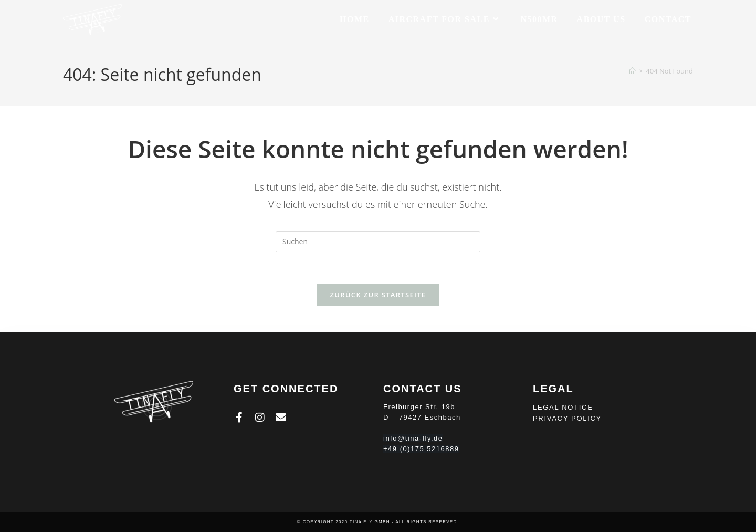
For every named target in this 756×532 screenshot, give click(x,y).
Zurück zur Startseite (378, 295)
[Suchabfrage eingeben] (378, 242)
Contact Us (423, 389)
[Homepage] (632, 71)
